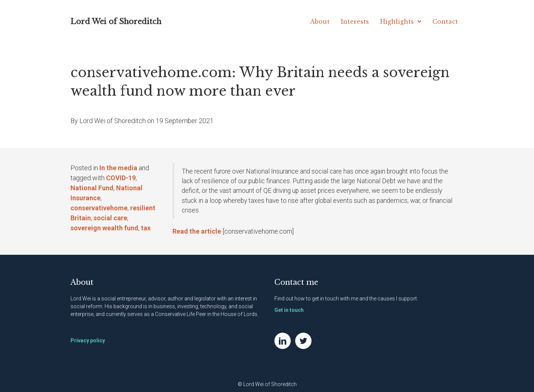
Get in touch (289, 310)
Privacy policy (88, 340)
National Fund (92, 188)
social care (110, 218)
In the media (118, 168)
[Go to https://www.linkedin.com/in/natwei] (283, 341)
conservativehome (99, 208)
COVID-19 (121, 178)
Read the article (197, 231)
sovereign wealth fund (104, 228)
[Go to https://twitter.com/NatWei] (303, 341)
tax (146, 228)
